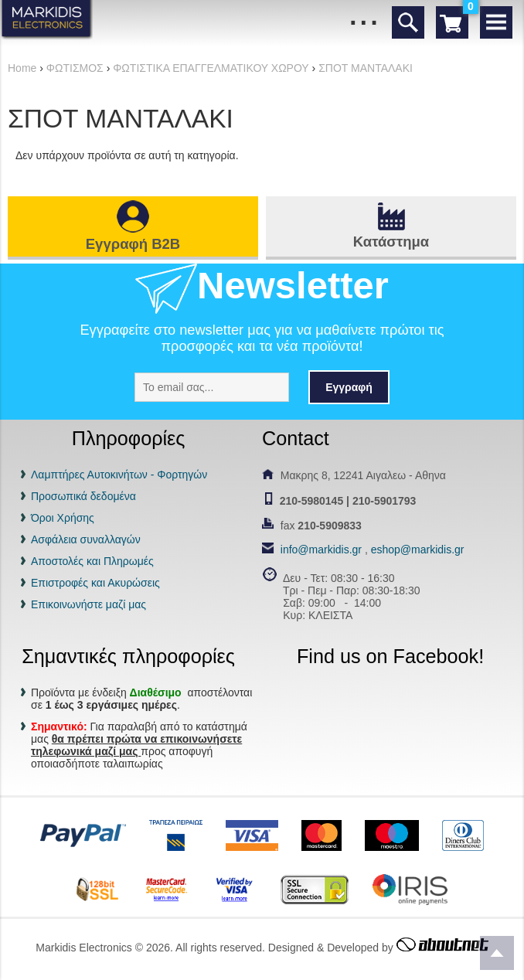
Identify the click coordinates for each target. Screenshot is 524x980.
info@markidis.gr (321, 550)
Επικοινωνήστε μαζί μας (88, 604)
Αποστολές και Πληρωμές (92, 561)
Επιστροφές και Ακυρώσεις (95, 583)
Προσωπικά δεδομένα (83, 496)
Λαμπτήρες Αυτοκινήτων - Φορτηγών (119, 475)
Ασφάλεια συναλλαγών (86, 539)
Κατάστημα (391, 242)
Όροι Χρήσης (63, 518)
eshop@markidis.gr (418, 550)
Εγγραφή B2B (133, 244)
